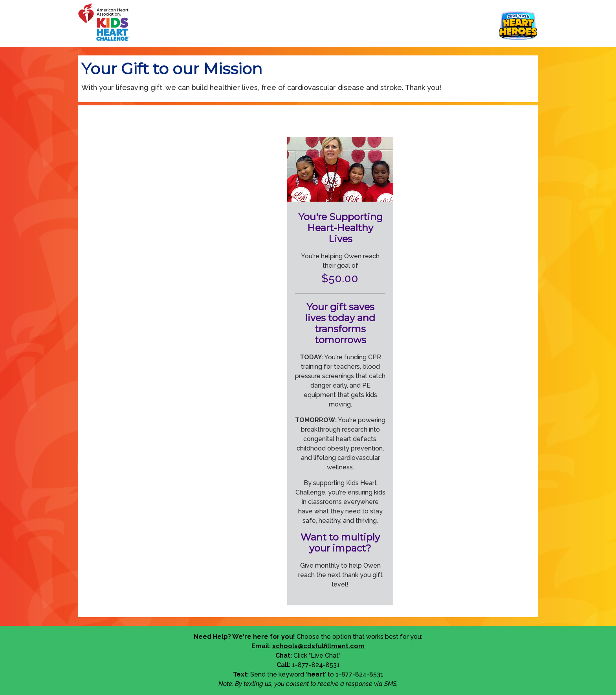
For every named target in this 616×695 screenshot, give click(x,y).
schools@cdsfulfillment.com (318, 646)
